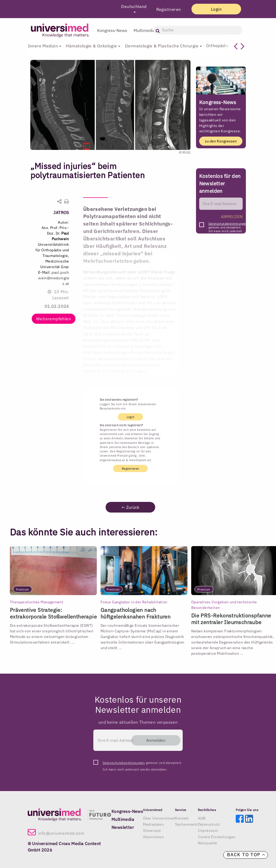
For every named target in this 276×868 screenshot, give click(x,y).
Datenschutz (209, 824)
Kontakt (182, 818)
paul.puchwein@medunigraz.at (54, 278)
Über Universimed (159, 818)
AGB (202, 818)
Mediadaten (153, 824)
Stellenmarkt (186, 824)
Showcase (152, 831)
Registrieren (167, 9)
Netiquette (208, 843)
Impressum (208, 831)
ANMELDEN (232, 216)
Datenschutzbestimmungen (228, 224)
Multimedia (144, 30)
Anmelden (155, 740)
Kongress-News (112, 30)
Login (215, 9)
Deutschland (132, 6)
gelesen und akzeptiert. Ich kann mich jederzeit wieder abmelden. (228, 225)
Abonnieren (153, 837)
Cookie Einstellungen (217, 837)
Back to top (246, 855)
